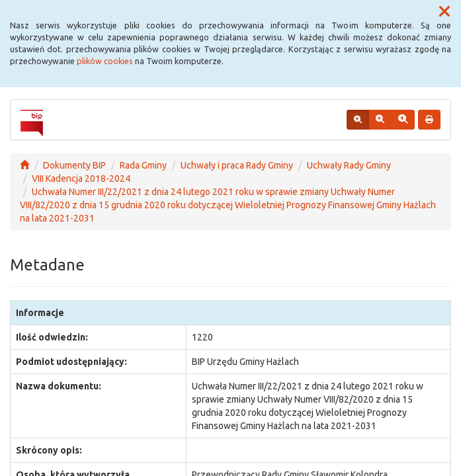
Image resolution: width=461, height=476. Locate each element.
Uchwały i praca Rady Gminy (237, 165)
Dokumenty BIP (74, 165)
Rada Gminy (143, 165)
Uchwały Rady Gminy (349, 165)
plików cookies (105, 61)
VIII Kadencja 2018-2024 (81, 178)
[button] (444, 12)
